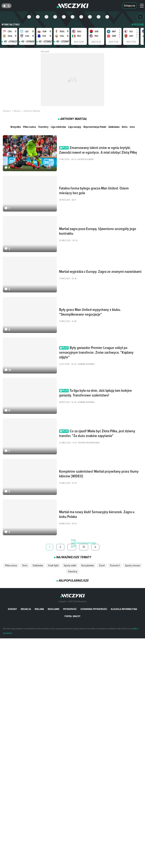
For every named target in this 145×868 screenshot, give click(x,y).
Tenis (25, 565)
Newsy (16, 111)
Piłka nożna (29, 127)
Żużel (102, 565)
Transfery (43, 127)
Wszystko (16, 127)
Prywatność (70, 609)
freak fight (53, 565)
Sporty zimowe (133, 565)
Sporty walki (70, 565)
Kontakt (12, 609)
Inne (132, 127)
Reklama (39, 609)
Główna (7, 111)
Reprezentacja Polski (95, 127)
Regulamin (54, 609)
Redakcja (26, 609)
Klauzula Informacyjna (124, 609)
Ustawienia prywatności (94, 609)
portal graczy (72, 616)
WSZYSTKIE (138, 25)
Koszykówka (88, 565)
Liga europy (75, 127)
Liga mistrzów (58, 127)
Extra (125, 127)
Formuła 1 (115, 565)
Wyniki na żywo (11, 25)
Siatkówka (114, 127)
